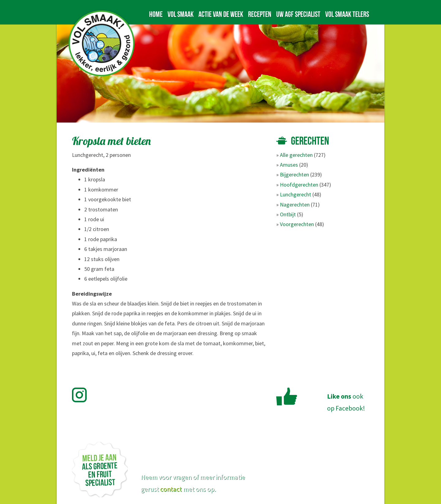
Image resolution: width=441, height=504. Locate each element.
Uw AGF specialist (298, 14)
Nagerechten (295, 205)
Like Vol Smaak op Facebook (287, 396)
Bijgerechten (294, 174)
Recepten (260, 14)
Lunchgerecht (296, 194)
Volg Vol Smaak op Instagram (83, 395)
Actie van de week (221, 14)
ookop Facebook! (346, 402)
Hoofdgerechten (299, 185)
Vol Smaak (181, 14)
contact (171, 489)
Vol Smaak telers (347, 14)
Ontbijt (288, 214)
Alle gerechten (296, 155)
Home (156, 14)
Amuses (289, 165)
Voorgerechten (297, 224)
